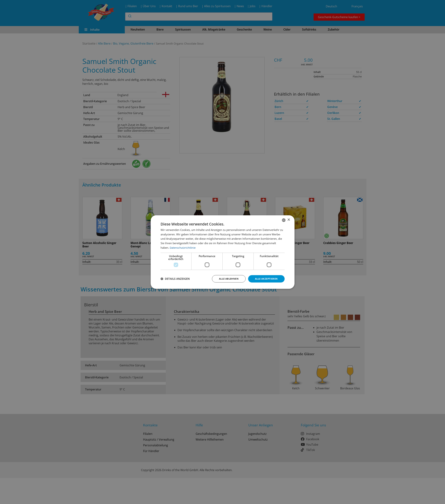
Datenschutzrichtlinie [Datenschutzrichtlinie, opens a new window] (183, 247)
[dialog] (223, 252)
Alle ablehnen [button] (226, 279)
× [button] (289, 220)
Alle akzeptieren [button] (265, 279)
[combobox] (284, 220)
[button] (175, 279)
